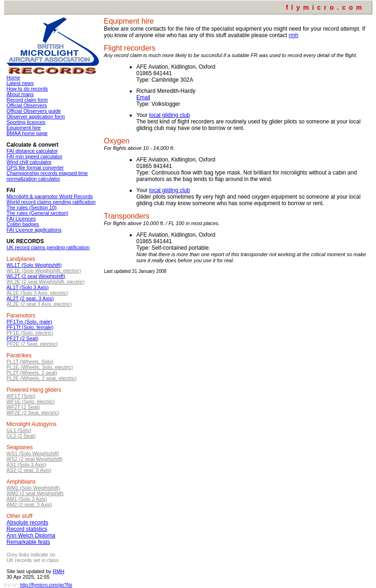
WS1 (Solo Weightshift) (33, 453)
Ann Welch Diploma (31, 536)
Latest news (20, 83)
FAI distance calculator (32, 151)
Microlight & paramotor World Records (50, 196)
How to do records (27, 89)
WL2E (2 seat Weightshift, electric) (46, 282)
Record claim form (27, 100)
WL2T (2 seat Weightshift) (36, 276)
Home (13, 78)
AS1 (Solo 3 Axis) (26, 465)
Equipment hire (24, 128)
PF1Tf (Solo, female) (30, 327)
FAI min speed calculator (34, 156)
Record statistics (27, 529)
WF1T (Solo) (21, 396)
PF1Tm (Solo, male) (29, 322)
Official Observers (27, 105)
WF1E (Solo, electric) (31, 401)
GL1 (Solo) (19, 430)
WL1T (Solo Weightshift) (34, 265)
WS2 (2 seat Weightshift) (35, 459)
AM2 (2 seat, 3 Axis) (29, 504)
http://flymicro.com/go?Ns (46, 585)
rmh (294, 35)
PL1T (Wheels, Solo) (30, 362)
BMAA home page (27, 133)
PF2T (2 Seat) (22, 338)
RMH (59, 571)
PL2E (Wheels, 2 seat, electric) (41, 378)
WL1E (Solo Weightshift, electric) (44, 271)
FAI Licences (21, 219)
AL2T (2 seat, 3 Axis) (30, 298)
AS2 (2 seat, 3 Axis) (29, 470)
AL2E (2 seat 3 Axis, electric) (39, 304)
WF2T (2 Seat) (23, 407)
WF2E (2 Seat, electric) (33, 413)
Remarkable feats (28, 542)
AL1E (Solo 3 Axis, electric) (37, 293)
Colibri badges (23, 224)
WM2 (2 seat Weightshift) (35, 493)
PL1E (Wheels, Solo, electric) (40, 367)
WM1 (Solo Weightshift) (33, 488)
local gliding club (170, 115)
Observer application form (36, 116)
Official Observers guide (34, 111)
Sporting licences (26, 122)
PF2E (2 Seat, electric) (32, 344)
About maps (20, 94)
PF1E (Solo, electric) (30, 333)
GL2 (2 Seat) (21, 436)
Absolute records (27, 523)
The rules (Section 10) (32, 207)
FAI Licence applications (34, 230)
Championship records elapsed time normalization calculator (47, 176)
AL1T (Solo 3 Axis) (28, 287)
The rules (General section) (37, 213)
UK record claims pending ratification (48, 247)
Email (143, 97)
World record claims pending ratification (51, 202)
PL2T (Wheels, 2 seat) (32, 373)
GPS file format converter (35, 168)
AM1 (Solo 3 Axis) (27, 499)
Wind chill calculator (29, 162)
